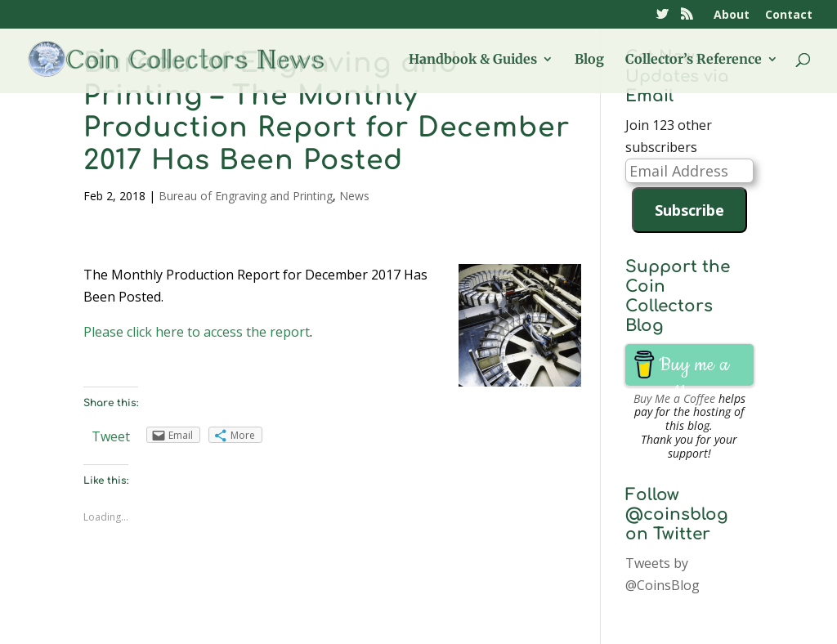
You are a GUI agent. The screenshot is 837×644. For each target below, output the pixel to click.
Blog (589, 60)
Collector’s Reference (694, 60)
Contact (789, 16)
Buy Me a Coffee (674, 398)
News (354, 196)
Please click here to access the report (197, 332)
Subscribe (689, 210)
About (732, 16)
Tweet (111, 436)
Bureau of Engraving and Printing (246, 196)
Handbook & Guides (473, 60)
